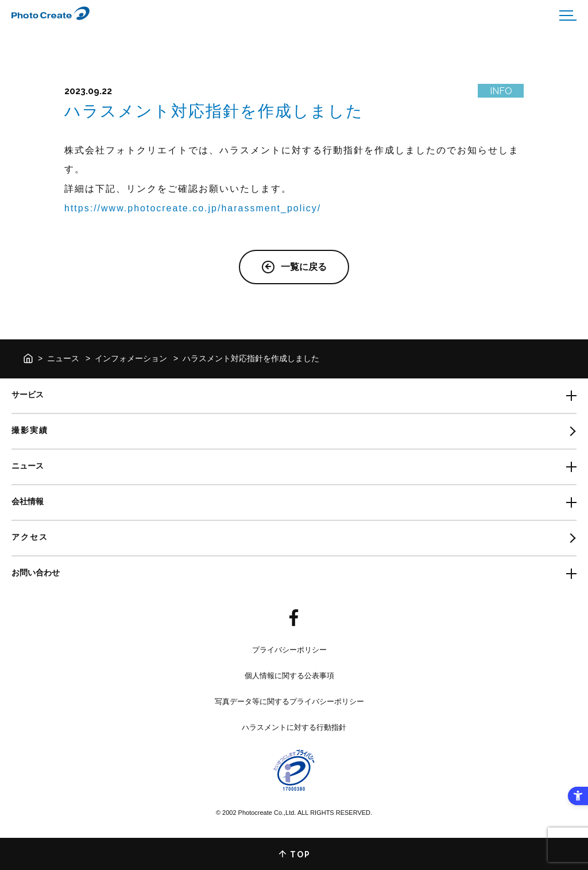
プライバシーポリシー (289, 650)
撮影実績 (30, 430)
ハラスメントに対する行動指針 (294, 727)
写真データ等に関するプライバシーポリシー (289, 701)
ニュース (63, 358)
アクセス (30, 537)
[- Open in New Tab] (294, 618)
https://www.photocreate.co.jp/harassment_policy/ (193, 208)
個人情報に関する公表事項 (289, 676)
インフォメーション (131, 358)
